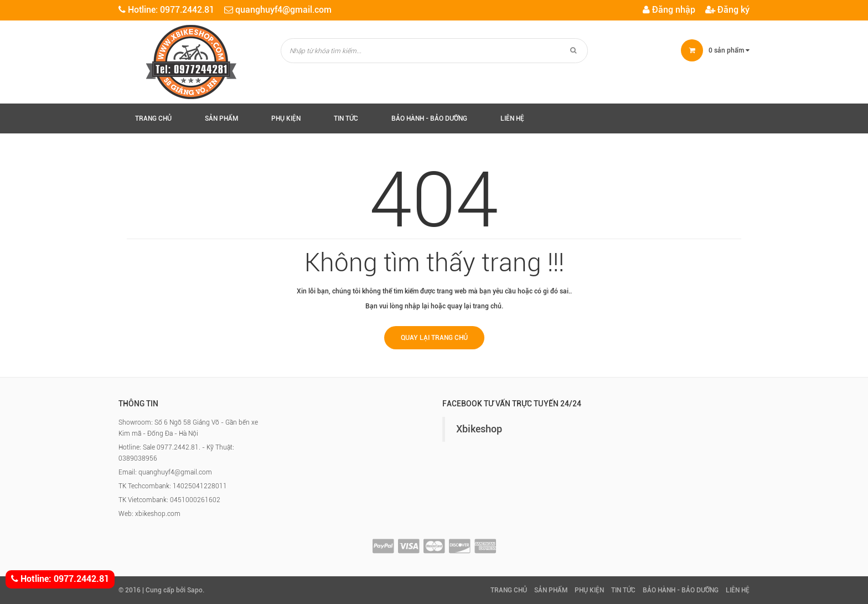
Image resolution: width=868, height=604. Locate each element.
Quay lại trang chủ (434, 338)
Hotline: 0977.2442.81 (60, 579)
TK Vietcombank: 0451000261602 (169, 500)
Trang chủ (153, 118)
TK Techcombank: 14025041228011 (173, 486)
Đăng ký (727, 10)
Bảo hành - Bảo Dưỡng (429, 118)
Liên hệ (512, 118)
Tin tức (346, 118)
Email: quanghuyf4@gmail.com (165, 472)
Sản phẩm (221, 118)
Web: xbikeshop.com (149, 514)
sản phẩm (729, 50)
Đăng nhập (669, 10)
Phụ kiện (286, 118)
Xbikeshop (479, 429)
